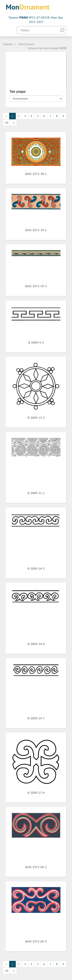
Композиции (26, 44)
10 (7, 123)
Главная (8, 44)
